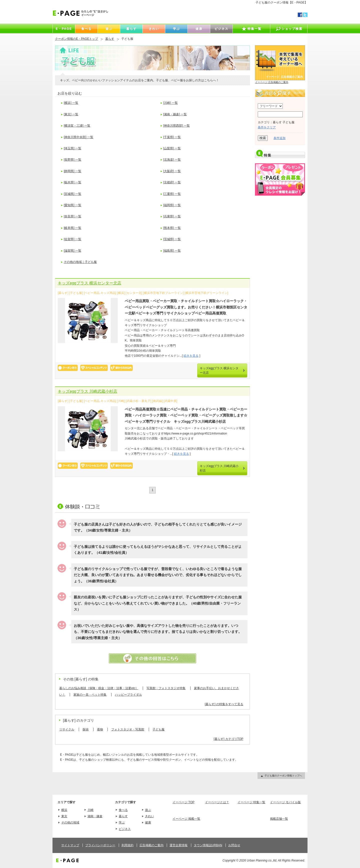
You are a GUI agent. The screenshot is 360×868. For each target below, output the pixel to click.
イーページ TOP (183, 802)
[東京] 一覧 (71, 114)
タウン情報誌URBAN (208, 845)
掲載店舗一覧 (279, 819)
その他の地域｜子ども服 (80, 262)
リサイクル (67, 729)
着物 (100, 729)
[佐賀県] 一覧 (72, 239)
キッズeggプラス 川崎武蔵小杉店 (87, 391)
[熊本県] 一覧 (172, 228)
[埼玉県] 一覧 (72, 148)
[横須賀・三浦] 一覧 (77, 126)
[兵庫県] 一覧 (172, 216)
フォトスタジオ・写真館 (128, 729)
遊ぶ (148, 810)
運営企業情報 (178, 845)
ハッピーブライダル (128, 695)
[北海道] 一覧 (172, 160)
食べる (123, 810)
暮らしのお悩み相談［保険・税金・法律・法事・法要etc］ (99, 688)
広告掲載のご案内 (151, 845)
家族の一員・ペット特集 (90, 695)
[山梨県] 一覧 (172, 148)
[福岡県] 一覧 (172, 205)
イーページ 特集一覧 (251, 802)
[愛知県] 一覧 (72, 205)
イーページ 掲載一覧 (186, 819)
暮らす (110, 39)
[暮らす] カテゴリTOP (228, 739)
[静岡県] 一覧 (72, 171)
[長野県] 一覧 (72, 160)
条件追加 (279, 138)
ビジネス (125, 829)
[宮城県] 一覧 (72, 194)
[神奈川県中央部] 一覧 (78, 137)
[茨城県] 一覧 (172, 239)
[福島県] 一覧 (172, 251)
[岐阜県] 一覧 (72, 228)
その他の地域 (70, 822)
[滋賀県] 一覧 (72, 251)
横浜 (64, 810)
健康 (148, 822)
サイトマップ (70, 845)
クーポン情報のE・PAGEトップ (76, 39)
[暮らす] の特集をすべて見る (224, 704)
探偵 (85, 729)
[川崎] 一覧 (170, 103)
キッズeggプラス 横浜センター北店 (89, 283)
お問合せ (234, 845)
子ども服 (158, 729)
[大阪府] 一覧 (172, 171)
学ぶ (122, 822)
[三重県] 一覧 (172, 194)
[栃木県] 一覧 (72, 182)
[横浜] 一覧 (71, 103)
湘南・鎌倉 (95, 816)
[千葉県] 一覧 (172, 137)
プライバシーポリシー (100, 845)
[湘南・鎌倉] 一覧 (175, 114)
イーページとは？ (217, 802)
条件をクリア (267, 127)
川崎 (90, 810)
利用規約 (127, 845)
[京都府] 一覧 (172, 182)
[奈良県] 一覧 (72, 216)
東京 (64, 816)
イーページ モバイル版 (285, 802)
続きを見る (191, 356)
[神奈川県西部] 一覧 (176, 126)
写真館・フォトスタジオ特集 (166, 688)
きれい (149, 816)
